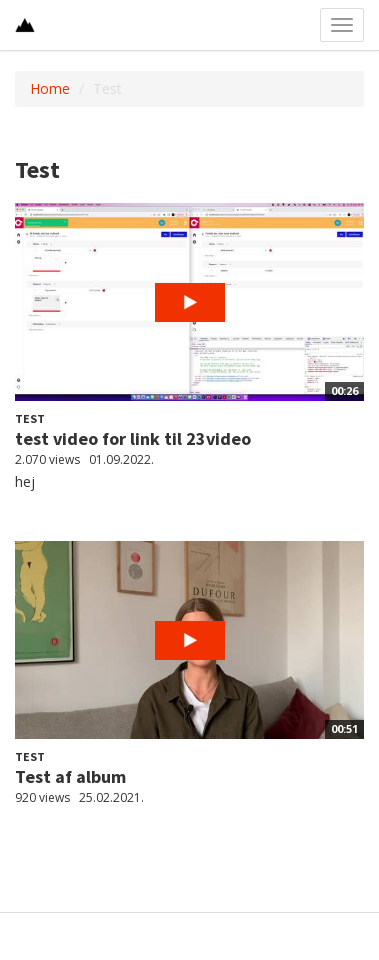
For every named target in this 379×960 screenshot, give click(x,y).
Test (30, 418)
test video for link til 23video (133, 438)
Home (50, 88)
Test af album (70, 776)
